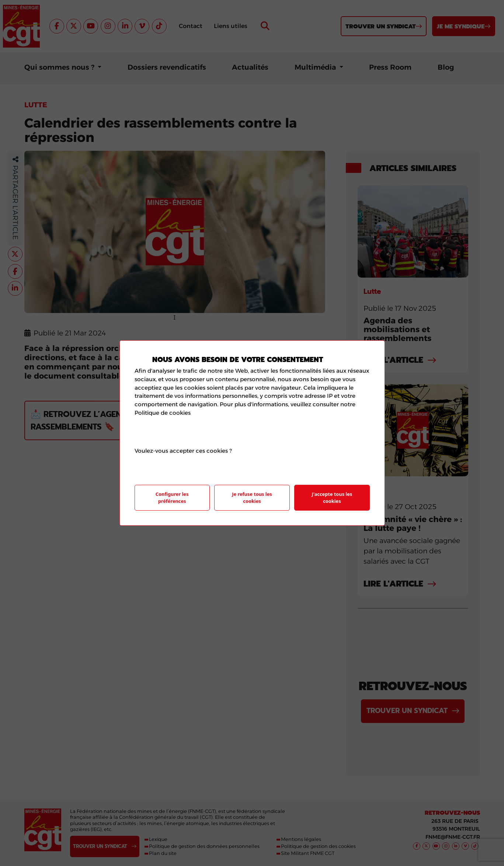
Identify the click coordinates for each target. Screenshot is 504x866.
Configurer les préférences (172, 498)
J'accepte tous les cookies (332, 498)
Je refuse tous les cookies (252, 498)
